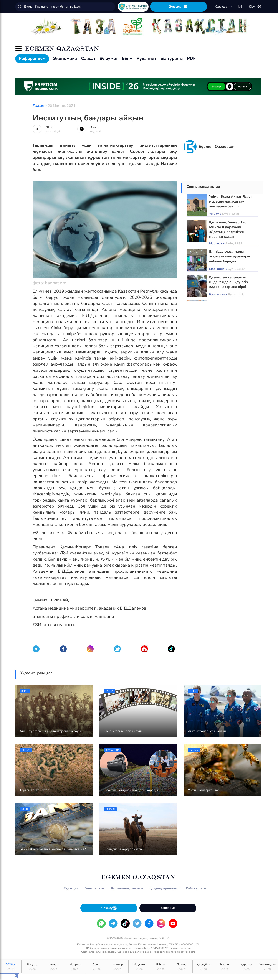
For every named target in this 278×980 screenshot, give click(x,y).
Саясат (88, 59)
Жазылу (179, 7)
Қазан (225, 967)
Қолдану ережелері (164, 888)
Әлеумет (109, 59)
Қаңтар (32, 967)
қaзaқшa (223, 7)
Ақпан (54, 967)
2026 (11, 967)
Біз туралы (172, 59)
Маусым (139, 967)
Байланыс (168, 908)
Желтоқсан (267, 967)
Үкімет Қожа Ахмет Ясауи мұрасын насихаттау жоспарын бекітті (231, 201)
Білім (127, 59)
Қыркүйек (203, 967)
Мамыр (118, 967)
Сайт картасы (196, 888)
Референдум (32, 59)
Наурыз (75, 967)
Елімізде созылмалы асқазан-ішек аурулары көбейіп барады (229, 256)
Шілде (160, 967)
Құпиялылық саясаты (127, 888)
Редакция (71, 888)
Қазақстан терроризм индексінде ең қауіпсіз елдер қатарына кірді (228, 282)
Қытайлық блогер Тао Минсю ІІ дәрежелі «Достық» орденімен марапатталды (228, 229)
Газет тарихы (95, 888)
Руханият (146, 59)
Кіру (255, 7)
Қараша (246, 967)
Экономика (65, 59)
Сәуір (96, 967)
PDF (191, 59)
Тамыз (182, 967)
